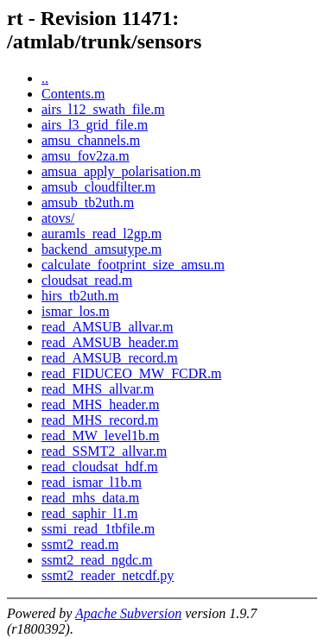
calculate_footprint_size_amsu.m (133, 265)
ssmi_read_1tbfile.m (98, 529)
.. (45, 78)
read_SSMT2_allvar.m (104, 451)
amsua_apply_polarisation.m (121, 171)
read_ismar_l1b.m (92, 482)
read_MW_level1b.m (100, 436)
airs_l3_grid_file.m (95, 125)
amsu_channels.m (91, 140)
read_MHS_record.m (100, 420)
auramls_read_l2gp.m (102, 234)
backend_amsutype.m (102, 249)
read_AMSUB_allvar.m (107, 327)
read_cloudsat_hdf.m (100, 467)
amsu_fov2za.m (86, 156)
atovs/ (58, 218)
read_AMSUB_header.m (110, 342)
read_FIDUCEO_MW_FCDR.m (131, 373)
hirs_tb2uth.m (80, 296)
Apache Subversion (128, 613)
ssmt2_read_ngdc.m (97, 560)
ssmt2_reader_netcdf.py (108, 575)
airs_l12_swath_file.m (103, 109)
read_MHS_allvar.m (98, 389)
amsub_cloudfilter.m (98, 187)
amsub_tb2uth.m (88, 202)
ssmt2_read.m (80, 544)
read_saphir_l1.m (90, 513)
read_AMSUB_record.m (110, 358)
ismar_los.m (76, 311)
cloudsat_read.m (87, 280)
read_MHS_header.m (100, 404)
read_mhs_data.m (90, 498)
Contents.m (73, 94)
